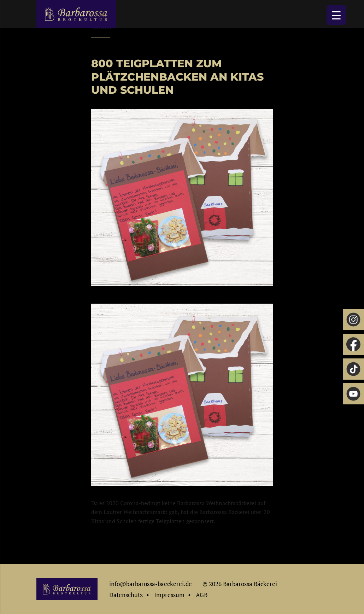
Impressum (169, 595)
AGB (202, 595)
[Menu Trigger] (336, 15)
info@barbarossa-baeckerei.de (151, 584)
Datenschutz (126, 595)
